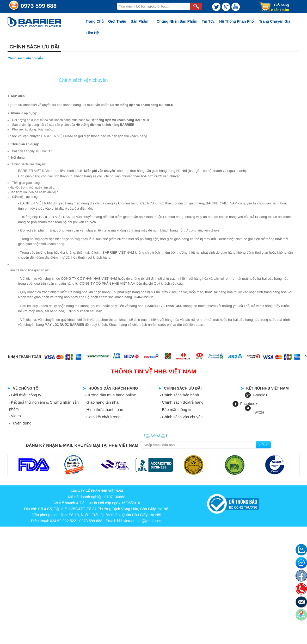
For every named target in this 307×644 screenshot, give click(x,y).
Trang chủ (95, 21)
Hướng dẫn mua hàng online (111, 395)
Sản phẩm (139, 21)
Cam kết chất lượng (104, 417)
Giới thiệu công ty (26, 395)
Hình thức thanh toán (105, 409)
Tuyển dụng (21, 423)
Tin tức (208, 21)
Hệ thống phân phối (237, 21)
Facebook (249, 404)
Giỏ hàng (281, 5)
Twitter (259, 412)
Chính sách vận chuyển (182, 417)
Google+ (260, 395)
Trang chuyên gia (275, 21)
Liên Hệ (92, 33)
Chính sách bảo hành (180, 395)
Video (16, 416)
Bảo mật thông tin (177, 409)
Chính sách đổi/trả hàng (183, 402)
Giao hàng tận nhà (103, 402)
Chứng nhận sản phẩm (177, 21)
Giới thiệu (117, 21)
